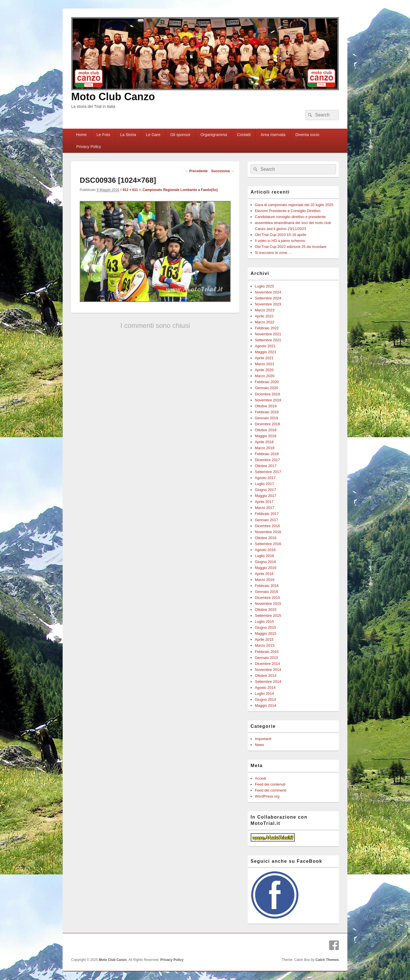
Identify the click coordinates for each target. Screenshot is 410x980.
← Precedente (196, 171)
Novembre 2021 (268, 334)
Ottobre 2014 (266, 676)
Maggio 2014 (266, 705)
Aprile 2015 (264, 639)
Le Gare (153, 135)
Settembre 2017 (268, 472)
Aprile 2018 (264, 442)
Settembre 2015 (268, 616)
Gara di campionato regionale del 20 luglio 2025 (294, 205)
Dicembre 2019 (267, 394)
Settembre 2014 (268, 682)
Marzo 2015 (265, 645)
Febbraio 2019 (267, 412)
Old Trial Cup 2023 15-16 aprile (281, 235)
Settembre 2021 (268, 340)
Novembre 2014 (268, 670)
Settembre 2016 (268, 544)
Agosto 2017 (265, 478)
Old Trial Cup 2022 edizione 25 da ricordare (291, 247)
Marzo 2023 (265, 310)
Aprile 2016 (264, 574)
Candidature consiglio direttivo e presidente (290, 217)
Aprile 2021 (264, 358)
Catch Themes (327, 960)
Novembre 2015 (268, 604)
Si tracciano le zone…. (273, 253)
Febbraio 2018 (267, 454)
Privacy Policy (89, 147)
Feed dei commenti (271, 790)
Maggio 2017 (266, 496)
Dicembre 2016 (267, 526)
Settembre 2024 (268, 298)
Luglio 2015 (264, 622)
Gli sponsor (180, 135)
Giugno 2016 (265, 562)
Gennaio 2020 (266, 388)
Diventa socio (307, 135)
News (260, 745)
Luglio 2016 (264, 556)
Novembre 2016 (268, 532)
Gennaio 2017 (266, 520)
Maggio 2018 (266, 436)
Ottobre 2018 (266, 430)
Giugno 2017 (265, 490)
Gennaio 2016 (266, 592)
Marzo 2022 (265, 322)
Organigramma (214, 135)
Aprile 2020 (264, 370)
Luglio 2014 (264, 694)
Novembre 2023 (268, 304)
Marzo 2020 (265, 376)
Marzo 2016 (265, 580)
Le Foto (103, 135)
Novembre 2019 (268, 400)
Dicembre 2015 (267, 598)
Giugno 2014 (265, 699)
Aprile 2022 (264, 316)
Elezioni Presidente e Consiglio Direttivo (288, 211)
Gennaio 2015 (266, 658)
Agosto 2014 (265, 688)
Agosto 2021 (265, 346)
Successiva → (223, 171)
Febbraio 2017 (267, 514)
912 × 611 (130, 190)
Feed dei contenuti (270, 784)
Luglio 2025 (264, 286)
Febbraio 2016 (267, 586)
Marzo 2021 (265, 364)
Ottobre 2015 (266, 610)
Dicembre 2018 (267, 424)
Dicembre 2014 (267, 664)
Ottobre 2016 (266, 538)
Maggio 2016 (266, 568)
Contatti (244, 135)
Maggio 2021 (266, 352)
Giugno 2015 (265, 627)
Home (81, 135)
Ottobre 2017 (266, 466)
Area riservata (273, 135)
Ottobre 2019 (266, 406)
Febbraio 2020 (267, 382)
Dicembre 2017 (267, 460)
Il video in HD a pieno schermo (280, 241)
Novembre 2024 (268, 292)
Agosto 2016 (265, 550)
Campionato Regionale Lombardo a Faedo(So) (180, 190)
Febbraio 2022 (267, 328)
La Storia (128, 135)
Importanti (263, 739)
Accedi (260, 778)
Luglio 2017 (264, 484)
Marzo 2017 (265, 508)
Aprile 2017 (264, 502)
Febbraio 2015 (267, 652)
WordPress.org (267, 796)
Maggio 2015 (266, 633)
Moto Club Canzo (113, 97)
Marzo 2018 (265, 448)
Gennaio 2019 (266, 418)
